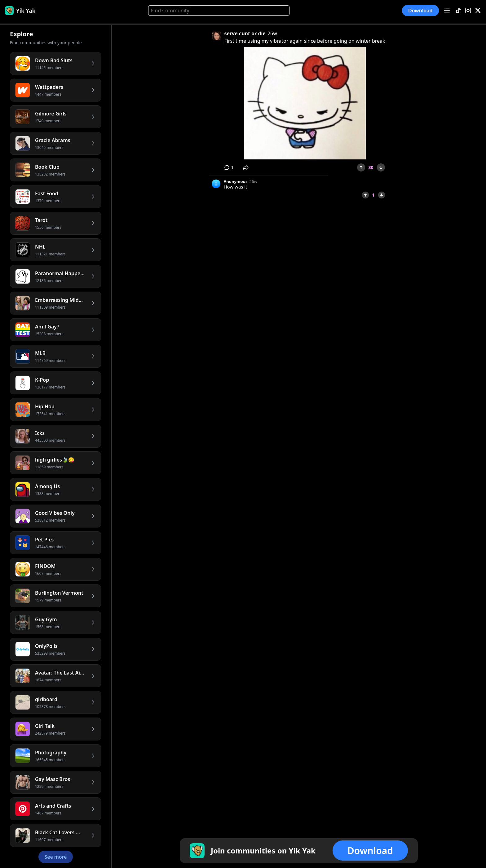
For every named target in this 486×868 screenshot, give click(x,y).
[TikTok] (458, 11)
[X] (478, 11)
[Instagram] (468, 11)
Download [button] (421, 11)
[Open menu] (447, 11)
